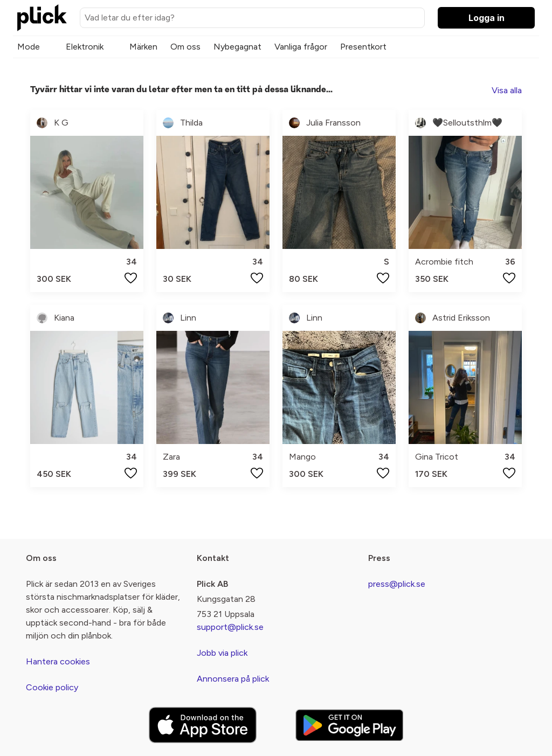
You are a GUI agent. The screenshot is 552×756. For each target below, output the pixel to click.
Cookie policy (52, 687)
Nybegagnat (237, 47)
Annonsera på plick (233, 679)
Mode (29, 47)
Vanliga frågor (301, 47)
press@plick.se (397, 584)
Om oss (185, 47)
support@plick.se (230, 627)
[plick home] (42, 18)
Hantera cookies (58, 661)
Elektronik (85, 47)
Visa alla (507, 90)
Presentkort (363, 47)
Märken (143, 47)
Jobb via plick (222, 653)
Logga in (487, 18)
